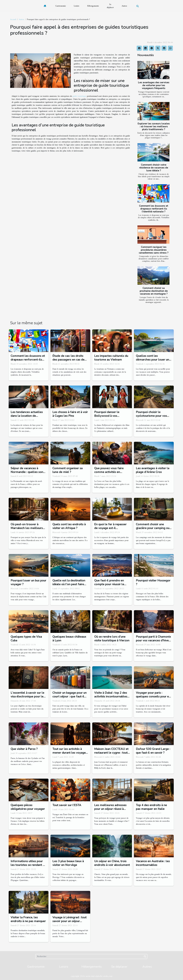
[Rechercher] (91, 956)
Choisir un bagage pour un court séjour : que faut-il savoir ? (70, 696)
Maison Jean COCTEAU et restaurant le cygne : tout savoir (111, 753)
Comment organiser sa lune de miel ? (68, 470)
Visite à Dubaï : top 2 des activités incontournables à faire (112, 696)
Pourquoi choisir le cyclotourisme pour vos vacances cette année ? (151, 416)
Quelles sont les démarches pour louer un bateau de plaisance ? (152, 360)
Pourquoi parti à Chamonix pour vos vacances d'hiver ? (153, 640)
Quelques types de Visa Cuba (26, 639)
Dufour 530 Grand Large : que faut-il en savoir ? (153, 751)
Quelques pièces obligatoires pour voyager (28, 807)
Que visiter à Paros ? (24, 749)
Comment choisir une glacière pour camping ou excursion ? (153, 528)
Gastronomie (61, 6)
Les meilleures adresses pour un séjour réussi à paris (110, 809)
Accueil (13, 20)
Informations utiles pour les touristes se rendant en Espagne (28, 865)
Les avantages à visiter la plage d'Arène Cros (153, 470)
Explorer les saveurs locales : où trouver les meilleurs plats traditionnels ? (154, 127)
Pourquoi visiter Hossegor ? (153, 582)
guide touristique (79, 96)
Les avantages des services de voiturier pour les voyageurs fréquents (154, 85)
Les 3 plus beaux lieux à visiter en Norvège (68, 863)
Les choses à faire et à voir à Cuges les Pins (70, 414)
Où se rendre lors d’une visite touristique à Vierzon (112, 639)
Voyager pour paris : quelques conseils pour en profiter (153, 696)
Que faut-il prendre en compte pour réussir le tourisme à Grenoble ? (109, 584)
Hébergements (93, 6)
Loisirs (77, 6)
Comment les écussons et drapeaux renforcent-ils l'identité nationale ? (154, 209)
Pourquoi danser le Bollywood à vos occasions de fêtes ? (108, 416)
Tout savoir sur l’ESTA (67, 805)
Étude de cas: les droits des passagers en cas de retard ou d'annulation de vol (69, 361)
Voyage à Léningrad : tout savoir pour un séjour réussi (70, 921)
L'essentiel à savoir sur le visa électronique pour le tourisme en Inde (27, 696)
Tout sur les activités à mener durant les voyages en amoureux (70, 753)
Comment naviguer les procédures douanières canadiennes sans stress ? (154, 250)
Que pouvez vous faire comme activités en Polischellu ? (109, 472)
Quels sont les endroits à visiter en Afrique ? (69, 526)
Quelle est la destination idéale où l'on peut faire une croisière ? (69, 584)
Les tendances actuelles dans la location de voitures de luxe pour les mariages (27, 418)
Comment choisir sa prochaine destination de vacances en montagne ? (154, 291)
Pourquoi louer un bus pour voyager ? (28, 582)
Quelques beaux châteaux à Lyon (69, 639)
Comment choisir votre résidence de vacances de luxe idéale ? (154, 168)
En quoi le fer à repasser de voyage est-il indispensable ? (110, 528)
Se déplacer (110, 6)
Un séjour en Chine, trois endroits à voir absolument (112, 863)
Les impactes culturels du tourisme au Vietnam (111, 358)
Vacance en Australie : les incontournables (153, 863)
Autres (124, 6)
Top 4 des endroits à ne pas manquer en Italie (151, 807)
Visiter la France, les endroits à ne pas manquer (28, 919)
